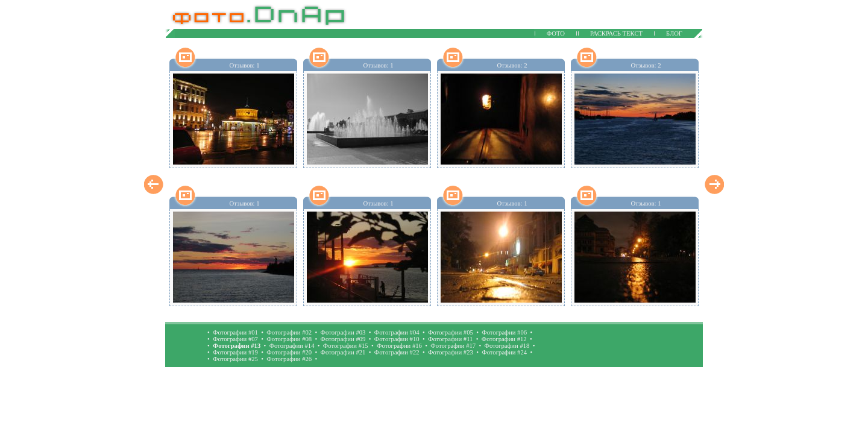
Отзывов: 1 (244, 65)
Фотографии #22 (397, 352)
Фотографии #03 (343, 332)
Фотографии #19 (235, 352)
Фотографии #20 (289, 352)
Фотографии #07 (235, 339)
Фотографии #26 (289, 359)
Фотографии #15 (346, 346)
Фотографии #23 (451, 352)
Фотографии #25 (235, 359)
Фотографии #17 (453, 346)
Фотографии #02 (289, 332)
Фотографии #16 (399, 346)
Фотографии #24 (504, 352)
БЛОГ (674, 33)
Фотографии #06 (504, 332)
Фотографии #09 (343, 339)
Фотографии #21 (343, 352)
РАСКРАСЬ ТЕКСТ (616, 33)
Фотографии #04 (397, 332)
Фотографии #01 (235, 332)
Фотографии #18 (507, 346)
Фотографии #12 (504, 339)
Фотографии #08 (289, 339)
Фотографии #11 (450, 339)
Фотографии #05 (451, 332)
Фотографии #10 (397, 339)
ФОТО (556, 33)
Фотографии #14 (292, 346)
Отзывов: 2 (512, 65)
